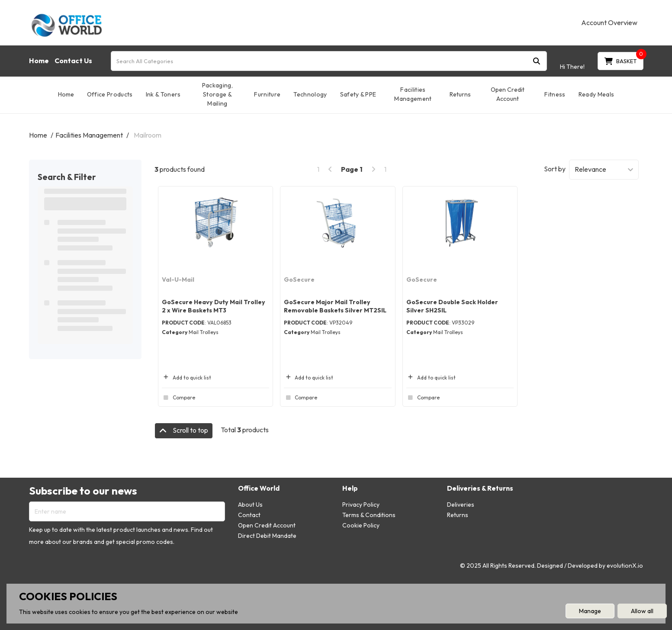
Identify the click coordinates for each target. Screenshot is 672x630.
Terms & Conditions (369, 515)
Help (350, 488)
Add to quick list (186, 378)
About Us (250, 505)
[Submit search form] (537, 61)
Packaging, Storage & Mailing (217, 94)
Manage (590, 611)
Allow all (642, 611)
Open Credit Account (508, 94)
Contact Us (73, 61)
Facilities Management (413, 94)
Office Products (110, 94)
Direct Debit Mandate (267, 536)
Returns (460, 94)
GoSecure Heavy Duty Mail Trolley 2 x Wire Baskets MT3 (214, 306)
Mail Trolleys (204, 332)
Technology (310, 94)
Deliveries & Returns (480, 488)
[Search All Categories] (329, 61)
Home (39, 61)
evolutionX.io (625, 566)
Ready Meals (596, 94)
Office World (259, 488)
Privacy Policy (361, 505)
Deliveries (461, 505)
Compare (178, 398)
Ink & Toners (163, 94)
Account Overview (609, 22)
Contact (249, 515)
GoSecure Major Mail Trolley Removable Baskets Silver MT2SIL (335, 306)
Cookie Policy (361, 525)
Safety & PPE (358, 94)
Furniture (267, 94)
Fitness (555, 94)
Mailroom (148, 135)
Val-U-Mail (178, 280)
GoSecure (299, 280)
